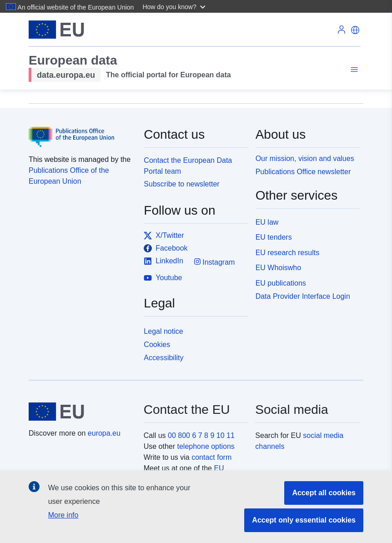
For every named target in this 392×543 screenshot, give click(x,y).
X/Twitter (164, 236)
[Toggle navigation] (353, 70)
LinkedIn (163, 261)
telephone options (206, 446)
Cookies (157, 344)
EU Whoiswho (278, 268)
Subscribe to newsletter (181, 184)
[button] (175, 6)
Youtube (163, 278)
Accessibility (163, 358)
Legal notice (163, 331)
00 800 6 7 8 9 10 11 (201, 435)
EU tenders (274, 237)
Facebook (166, 248)
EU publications (281, 283)
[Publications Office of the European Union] (81, 131)
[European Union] (81, 412)
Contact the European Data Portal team (188, 166)
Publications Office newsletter (303, 172)
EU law (267, 222)
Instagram (215, 262)
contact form (211, 457)
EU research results (288, 253)
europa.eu (104, 433)
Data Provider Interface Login (303, 296)
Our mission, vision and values (305, 158)
